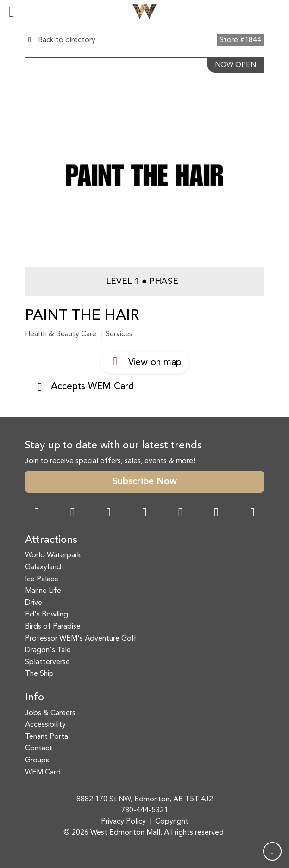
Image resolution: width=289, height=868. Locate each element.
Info (35, 698)
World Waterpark (53, 555)
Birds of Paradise (53, 627)
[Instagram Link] (73, 513)
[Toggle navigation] (12, 12)
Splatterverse (47, 662)
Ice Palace (42, 579)
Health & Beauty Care (61, 334)
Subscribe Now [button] (145, 482)
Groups (37, 761)
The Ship (39, 674)
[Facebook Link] (37, 513)
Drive (34, 603)
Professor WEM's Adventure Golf (81, 639)
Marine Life (43, 591)
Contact (39, 748)
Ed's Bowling (47, 615)
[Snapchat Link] (108, 513)
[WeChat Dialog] (181, 513)
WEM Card (43, 773)
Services (119, 334)
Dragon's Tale (48, 650)
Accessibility (45, 725)
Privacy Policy (123, 822)
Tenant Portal (47, 737)
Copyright (172, 822)
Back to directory (67, 40)
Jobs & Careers (50, 713)
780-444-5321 (144, 811)
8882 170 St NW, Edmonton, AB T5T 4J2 (145, 799)
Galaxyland (43, 567)
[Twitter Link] (144, 513)
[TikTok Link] (216, 513)
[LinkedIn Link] (252, 513)
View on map (145, 361)
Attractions (51, 540)
